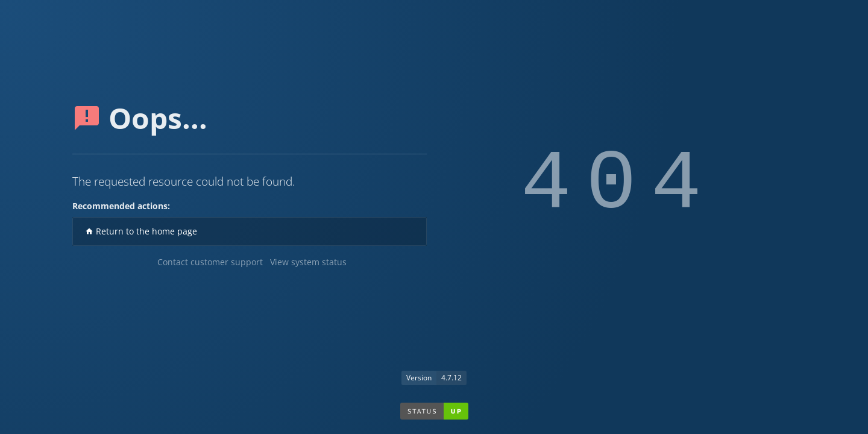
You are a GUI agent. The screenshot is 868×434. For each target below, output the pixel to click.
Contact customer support (210, 262)
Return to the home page (141, 231)
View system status (308, 262)
